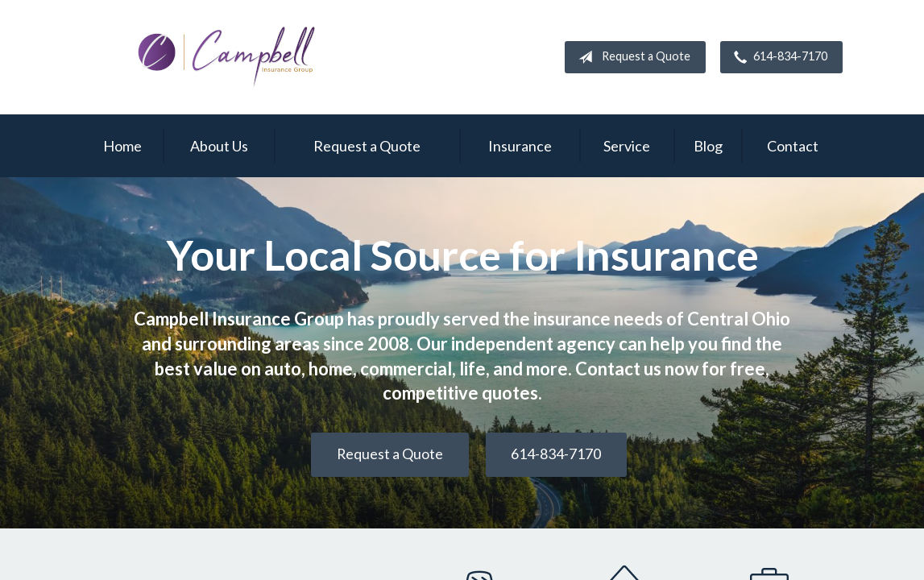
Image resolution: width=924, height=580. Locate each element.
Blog (708, 146)
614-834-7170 (777, 57)
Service (627, 146)
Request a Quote (631, 57)
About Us (219, 146)
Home (122, 146)
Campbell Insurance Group (227, 57)
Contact (793, 146)
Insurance (520, 146)
